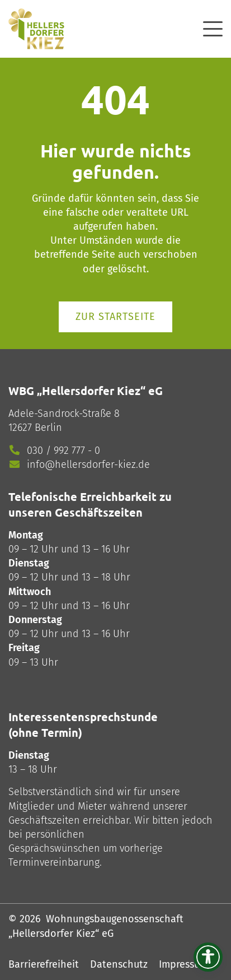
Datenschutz (119, 964)
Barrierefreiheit (44, 964)
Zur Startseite (115, 317)
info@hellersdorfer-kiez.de (88, 465)
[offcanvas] (213, 27)
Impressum (183, 964)
